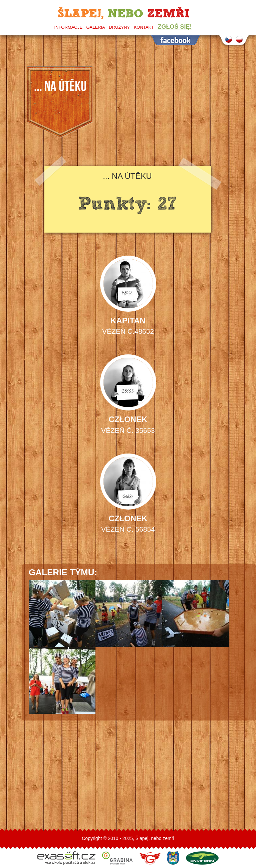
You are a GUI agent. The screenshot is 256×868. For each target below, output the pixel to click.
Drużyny (119, 27)
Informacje (68, 27)
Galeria (95, 27)
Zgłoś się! (175, 27)
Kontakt (144, 27)
